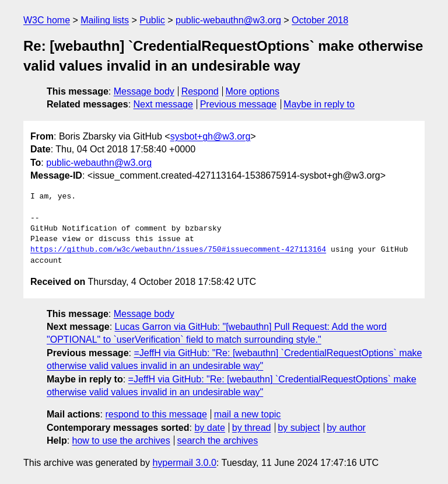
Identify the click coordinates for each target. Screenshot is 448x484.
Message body (144, 91)
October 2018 (320, 20)
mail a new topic (248, 414)
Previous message (239, 104)
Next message (163, 104)
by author (346, 428)
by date (209, 428)
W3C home (47, 20)
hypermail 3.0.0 (184, 463)
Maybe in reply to (319, 104)
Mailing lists (105, 20)
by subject (299, 428)
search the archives (218, 441)
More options (253, 91)
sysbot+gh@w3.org (211, 136)
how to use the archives (121, 441)
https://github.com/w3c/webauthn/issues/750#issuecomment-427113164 (178, 250)
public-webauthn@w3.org (228, 20)
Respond (200, 91)
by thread (252, 428)
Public (152, 20)
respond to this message (156, 414)
